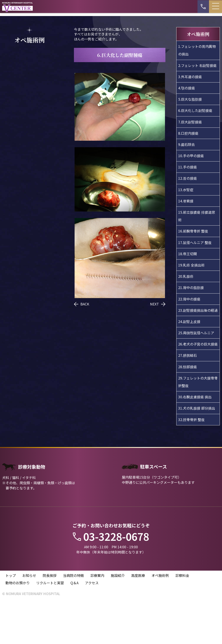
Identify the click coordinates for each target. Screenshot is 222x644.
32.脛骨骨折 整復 (191, 462)
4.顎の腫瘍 (187, 130)
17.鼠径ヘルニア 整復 (195, 285)
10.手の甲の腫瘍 (191, 198)
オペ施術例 (160, 618)
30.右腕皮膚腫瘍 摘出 (195, 439)
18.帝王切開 (188, 296)
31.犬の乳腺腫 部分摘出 (197, 450)
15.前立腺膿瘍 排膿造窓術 (197, 258)
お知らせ (29, 618)
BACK (82, 346)
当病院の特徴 (73, 618)
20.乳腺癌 (186, 319)
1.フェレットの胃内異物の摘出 (197, 93)
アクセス (92, 625)
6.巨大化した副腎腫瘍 (195, 153)
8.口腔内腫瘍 (188, 176)
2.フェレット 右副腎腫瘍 (197, 108)
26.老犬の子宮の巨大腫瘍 (198, 386)
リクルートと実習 (50, 625)
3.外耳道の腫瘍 (190, 119)
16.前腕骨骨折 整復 (193, 273)
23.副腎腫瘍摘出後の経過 (198, 353)
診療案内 (97, 618)
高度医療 (138, 618)
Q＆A (74, 625)
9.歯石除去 (187, 187)
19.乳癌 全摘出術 (191, 307)
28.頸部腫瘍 (188, 409)
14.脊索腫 (186, 243)
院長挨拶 (50, 618)
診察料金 (182, 618)
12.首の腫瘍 (188, 221)
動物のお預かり (18, 625)
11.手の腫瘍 (188, 209)
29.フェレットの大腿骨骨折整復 (198, 424)
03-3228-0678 (111, 579)
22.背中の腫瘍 (189, 341)
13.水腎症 (186, 232)
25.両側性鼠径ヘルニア (196, 375)
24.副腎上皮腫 (189, 364)
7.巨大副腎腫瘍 (190, 164)
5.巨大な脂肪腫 (190, 142)
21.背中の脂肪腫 (191, 330)
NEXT (158, 346)
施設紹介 (118, 618)
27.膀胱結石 (188, 398)
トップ (11, 618)
